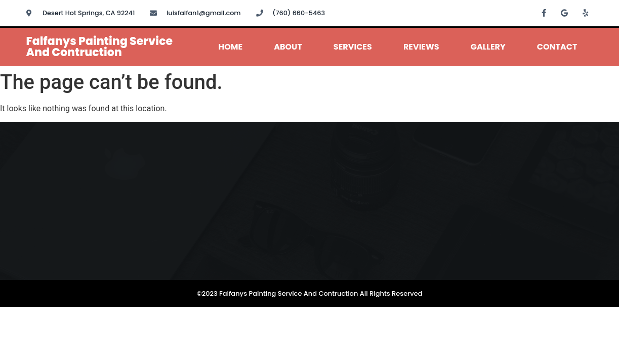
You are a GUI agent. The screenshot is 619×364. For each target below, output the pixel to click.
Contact (557, 47)
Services (353, 47)
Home (231, 47)
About (288, 47)
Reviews (421, 47)
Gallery (488, 47)
